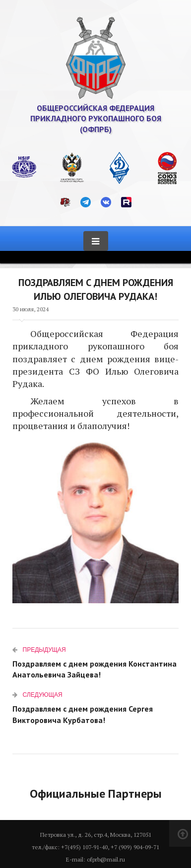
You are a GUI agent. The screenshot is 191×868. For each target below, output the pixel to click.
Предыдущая (39, 650)
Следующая (37, 695)
